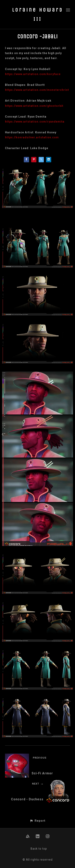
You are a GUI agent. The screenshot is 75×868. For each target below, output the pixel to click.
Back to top (39, 849)
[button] (37, 821)
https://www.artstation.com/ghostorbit (34, 106)
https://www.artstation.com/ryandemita (35, 122)
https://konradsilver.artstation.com (32, 137)
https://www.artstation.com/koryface (33, 74)
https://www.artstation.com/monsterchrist (37, 90)
